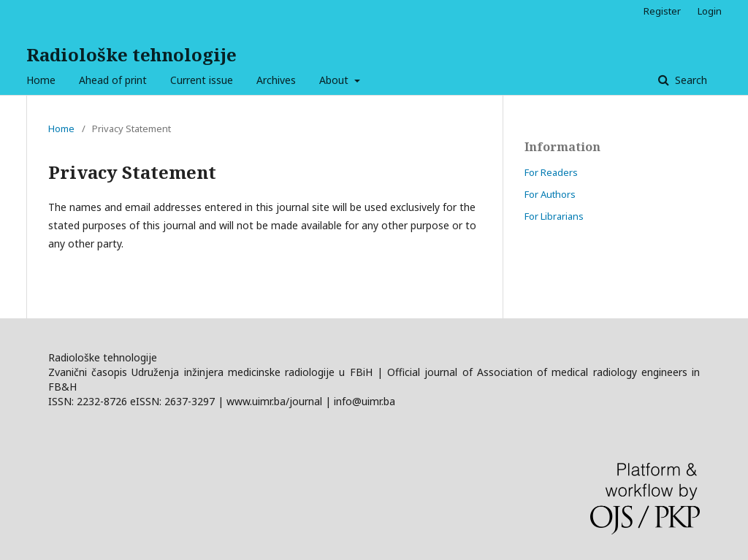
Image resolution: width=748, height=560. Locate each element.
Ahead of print (113, 80)
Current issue (202, 80)
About (335, 80)
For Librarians (554, 216)
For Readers (551, 172)
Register (662, 11)
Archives (276, 80)
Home (41, 80)
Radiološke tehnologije (131, 54)
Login (710, 11)
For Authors (550, 194)
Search (690, 80)
